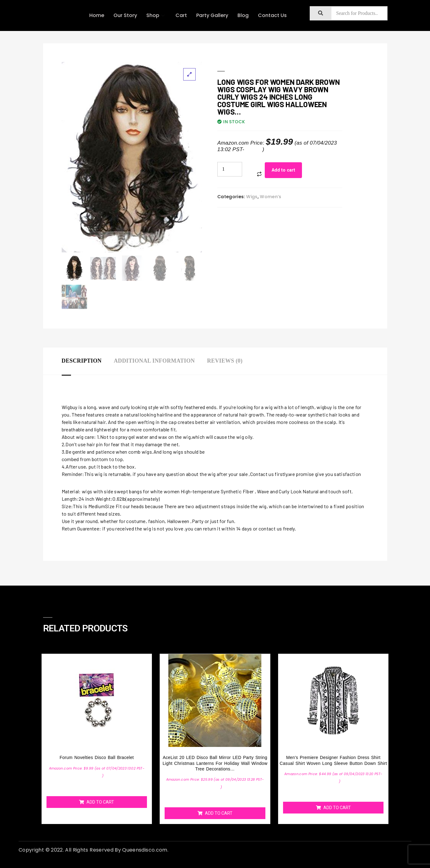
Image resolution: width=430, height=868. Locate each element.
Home (97, 15)
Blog (243, 15)
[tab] (88, 361)
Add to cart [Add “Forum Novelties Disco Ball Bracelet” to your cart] (100, 802)
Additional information (154, 360)
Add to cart (283, 170)
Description (82, 360)
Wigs (252, 197)
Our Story (125, 15)
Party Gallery (212, 15)
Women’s (270, 197)
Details (254, 149)
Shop (156, 15)
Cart (181, 15)
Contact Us (272, 15)
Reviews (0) (225, 360)
